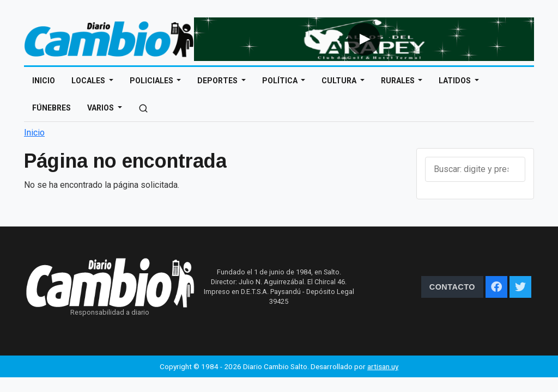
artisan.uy (383, 366)
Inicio (44, 81)
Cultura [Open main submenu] (340, 81)
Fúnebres (51, 108)
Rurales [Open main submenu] (399, 81)
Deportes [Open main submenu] (218, 81)
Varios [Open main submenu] (101, 108)
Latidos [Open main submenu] (456, 81)
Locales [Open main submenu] (89, 81)
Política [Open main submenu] (281, 81)
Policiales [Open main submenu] (152, 81)
